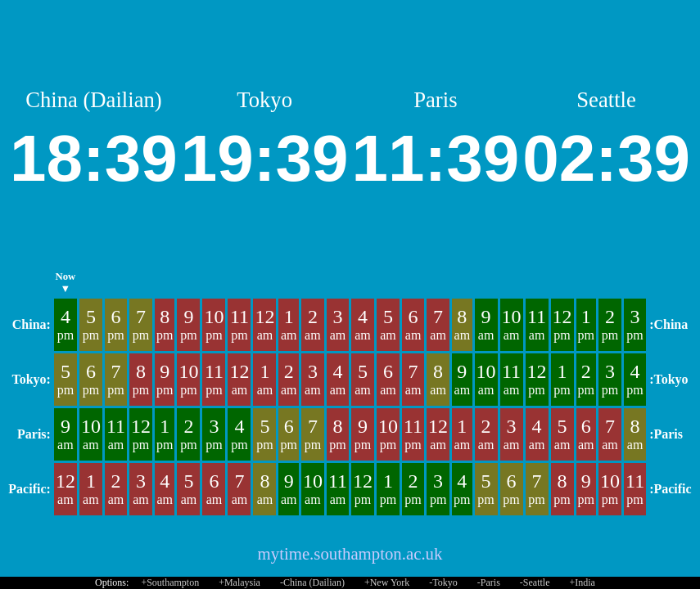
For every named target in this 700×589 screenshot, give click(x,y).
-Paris (489, 582)
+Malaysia (239, 582)
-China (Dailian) (312, 582)
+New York (387, 582)
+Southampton (170, 582)
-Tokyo (443, 582)
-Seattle (535, 582)
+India (583, 582)
